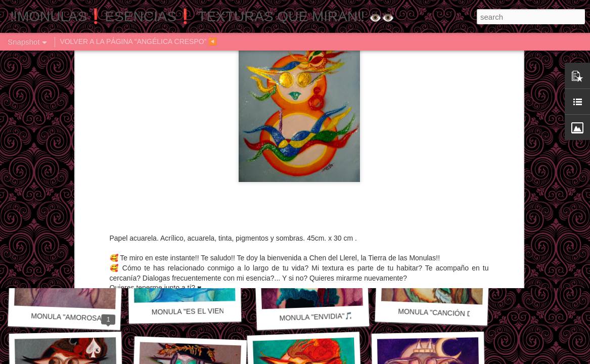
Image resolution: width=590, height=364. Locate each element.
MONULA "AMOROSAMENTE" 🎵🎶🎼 (94, 318)
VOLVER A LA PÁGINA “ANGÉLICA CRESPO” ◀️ (138, 41)
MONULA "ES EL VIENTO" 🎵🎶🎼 (208, 311)
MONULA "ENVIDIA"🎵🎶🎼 (325, 316)
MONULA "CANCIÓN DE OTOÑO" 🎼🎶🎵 (466, 314)
